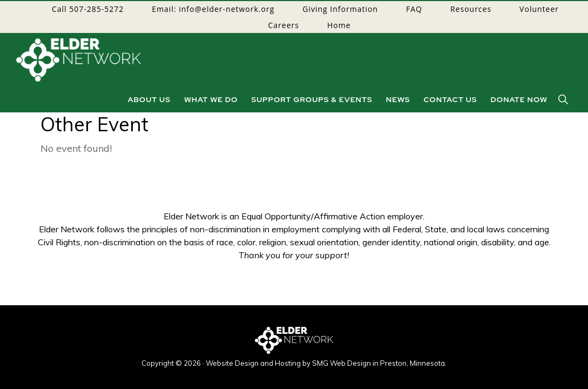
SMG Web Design (342, 363)
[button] (564, 100)
